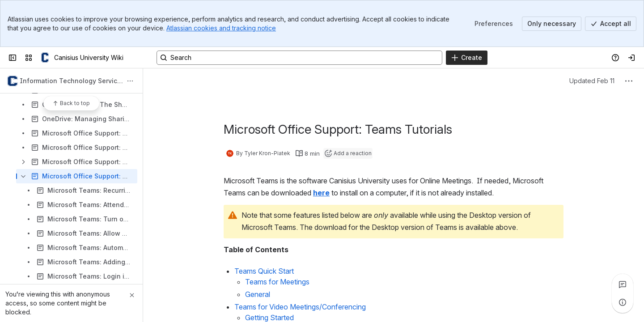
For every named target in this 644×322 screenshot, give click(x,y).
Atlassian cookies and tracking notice (221, 28)
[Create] (467, 58)
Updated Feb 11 (592, 81)
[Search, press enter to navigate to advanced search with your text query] (299, 58)
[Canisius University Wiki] (45, 58)
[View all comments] (623, 284)
